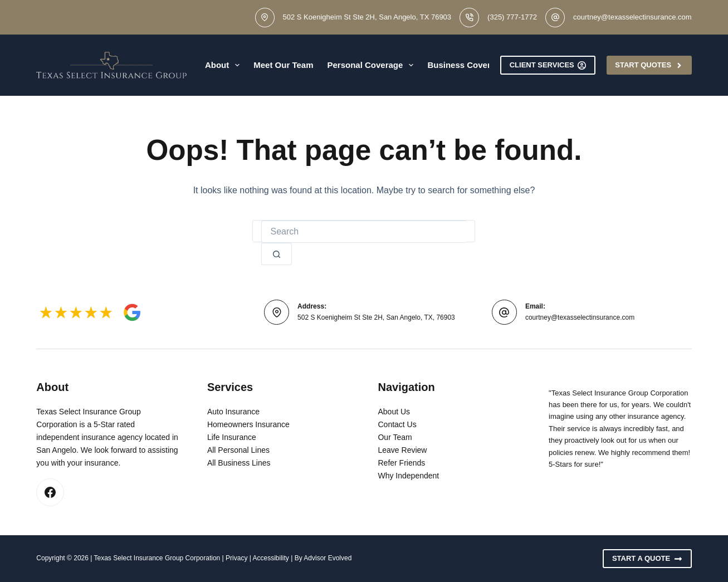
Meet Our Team (283, 65)
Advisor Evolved (328, 558)
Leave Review (402, 450)
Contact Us (397, 424)
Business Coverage (473, 65)
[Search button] (277, 254)
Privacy (236, 558)
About (224, 65)
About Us (394, 412)
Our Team (395, 437)
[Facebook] (50, 492)
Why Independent (408, 476)
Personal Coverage (372, 65)
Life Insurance (232, 437)
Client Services (548, 65)
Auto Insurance (233, 412)
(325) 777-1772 (512, 17)
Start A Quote (647, 559)
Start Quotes (649, 65)
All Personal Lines (238, 450)
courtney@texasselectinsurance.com (632, 17)
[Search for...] (364, 232)
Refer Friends (401, 463)
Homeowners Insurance (248, 424)
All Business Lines (239, 463)
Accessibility (271, 558)
